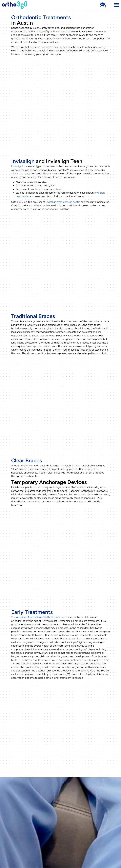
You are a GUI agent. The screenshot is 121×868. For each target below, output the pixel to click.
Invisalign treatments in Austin (63, 202)
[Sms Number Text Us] (103, 5)
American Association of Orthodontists (38, 617)
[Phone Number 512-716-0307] (110, 5)
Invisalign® (17, 166)
